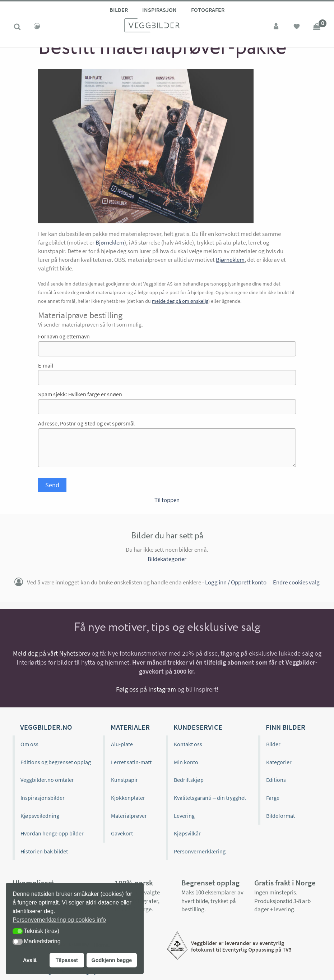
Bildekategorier (167, 559)
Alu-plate (122, 744)
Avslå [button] (30, 960)
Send (52, 485)
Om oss (29, 744)
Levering (184, 816)
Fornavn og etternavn (64, 336)
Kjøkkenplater (128, 798)
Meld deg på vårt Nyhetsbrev (52, 653)
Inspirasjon (159, 10)
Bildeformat (280, 816)
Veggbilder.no (46, 727)
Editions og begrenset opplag (56, 762)
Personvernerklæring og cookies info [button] (59, 920)
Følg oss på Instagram (146, 689)
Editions (276, 780)
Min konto (186, 762)
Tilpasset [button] (67, 960)
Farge (273, 798)
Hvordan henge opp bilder (52, 833)
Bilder (119, 10)
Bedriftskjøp (189, 780)
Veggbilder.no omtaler (47, 780)
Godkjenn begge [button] (112, 960)
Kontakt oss (188, 744)
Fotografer (208, 10)
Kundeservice (198, 727)
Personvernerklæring (200, 851)
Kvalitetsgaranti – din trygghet (210, 798)
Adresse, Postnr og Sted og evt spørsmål (86, 423)
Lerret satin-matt (131, 762)
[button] (18, 931)
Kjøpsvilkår (187, 833)
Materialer (130, 727)
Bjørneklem (110, 242)
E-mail (46, 365)
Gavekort (122, 833)
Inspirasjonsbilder (43, 798)
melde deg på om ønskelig (180, 301)
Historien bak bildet (44, 851)
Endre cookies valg (296, 582)
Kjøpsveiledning (40, 816)
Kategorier (279, 762)
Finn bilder (286, 727)
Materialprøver (129, 816)
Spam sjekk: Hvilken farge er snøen (80, 394)
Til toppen (167, 500)
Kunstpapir (124, 780)
